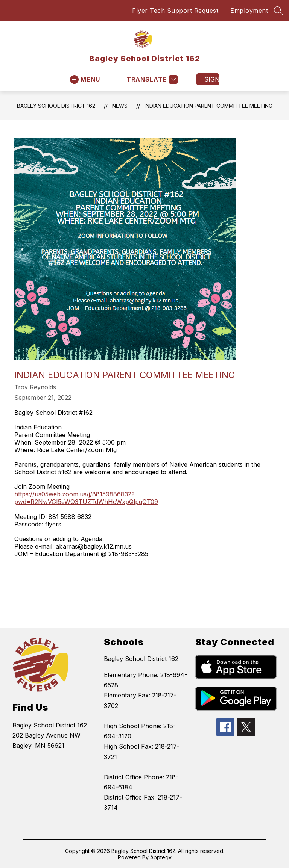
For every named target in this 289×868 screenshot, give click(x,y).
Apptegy (161, 857)
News (120, 106)
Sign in (212, 79)
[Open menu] (85, 79)
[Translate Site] (151, 79)
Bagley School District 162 (56, 106)
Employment (249, 11)
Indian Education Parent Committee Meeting (208, 106)
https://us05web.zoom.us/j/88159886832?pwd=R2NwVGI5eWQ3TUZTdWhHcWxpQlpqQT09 (86, 498)
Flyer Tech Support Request (175, 11)
